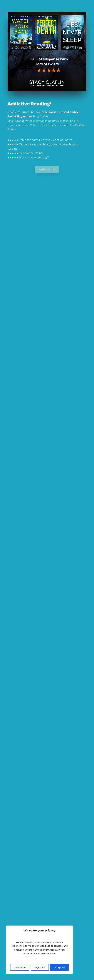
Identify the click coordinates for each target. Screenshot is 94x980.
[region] (39, 950)
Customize (20, 967)
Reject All (40, 967)
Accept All (59, 967)
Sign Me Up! (47, 169)
